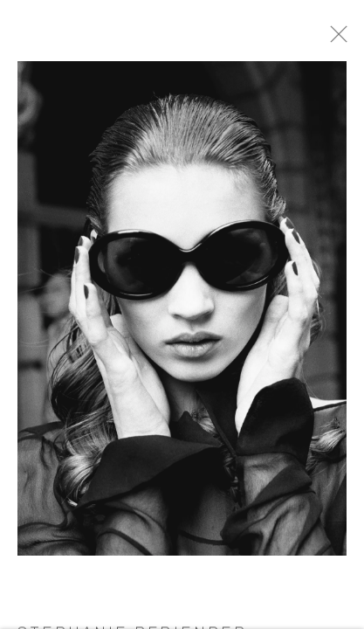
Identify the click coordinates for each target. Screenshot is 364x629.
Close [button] (351, 39)
